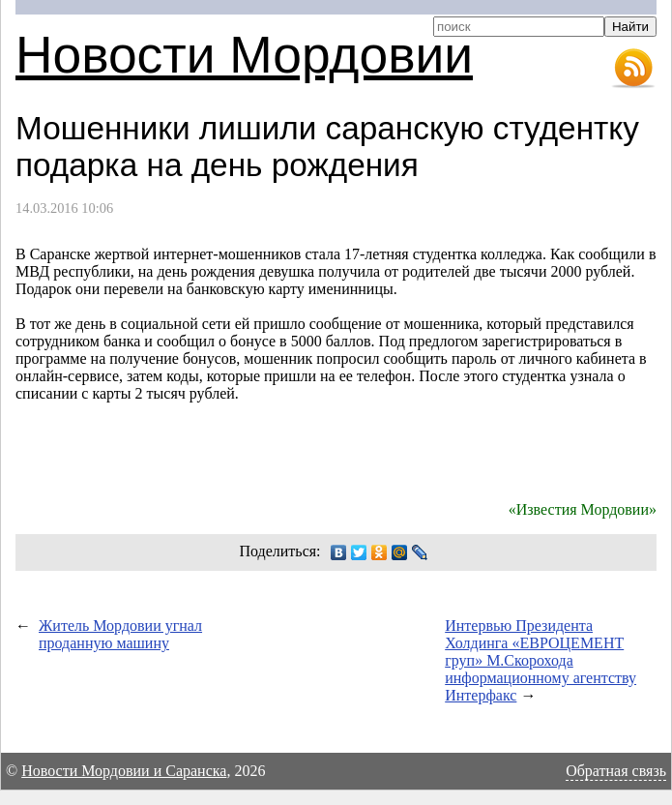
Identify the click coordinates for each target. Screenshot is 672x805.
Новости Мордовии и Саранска (124, 771)
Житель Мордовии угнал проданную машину (120, 634)
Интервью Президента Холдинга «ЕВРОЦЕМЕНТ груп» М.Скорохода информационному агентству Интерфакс (541, 660)
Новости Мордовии (244, 55)
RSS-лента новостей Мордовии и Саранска (633, 69)
